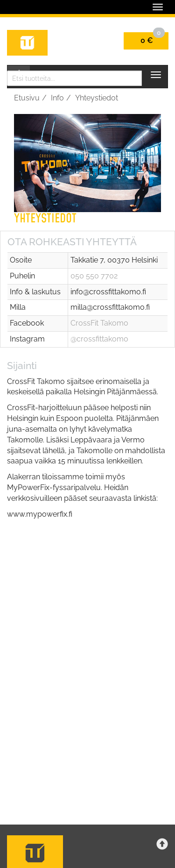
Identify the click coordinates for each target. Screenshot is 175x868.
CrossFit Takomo (99, 323)
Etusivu (27, 98)
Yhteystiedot (97, 98)
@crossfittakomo (99, 339)
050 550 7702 (94, 276)
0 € (153, 39)
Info (57, 98)
